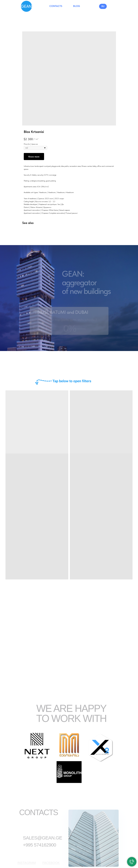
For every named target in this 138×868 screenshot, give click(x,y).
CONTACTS (56, 6)
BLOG (77, 6)
